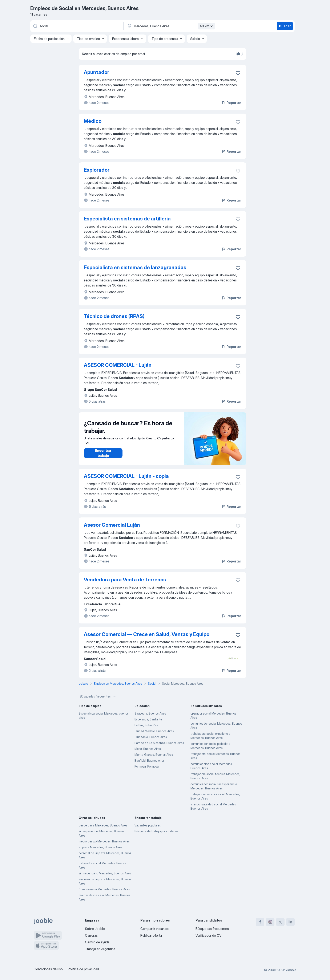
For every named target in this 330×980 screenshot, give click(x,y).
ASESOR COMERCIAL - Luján (118, 365)
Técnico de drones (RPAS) (114, 316)
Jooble (291, 970)
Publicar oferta (151, 935)
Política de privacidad (83, 969)
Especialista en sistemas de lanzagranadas (135, 267)
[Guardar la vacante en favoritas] (238, 73)
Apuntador (96, 72)
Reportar (231, 103)
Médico (93, 121)
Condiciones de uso (48, 969)
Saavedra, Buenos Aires (150, 713)
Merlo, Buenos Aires (148, 749)
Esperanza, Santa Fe (148, 719)
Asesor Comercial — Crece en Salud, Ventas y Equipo (147, 634)
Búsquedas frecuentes (98, 696)
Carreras (91, 935)
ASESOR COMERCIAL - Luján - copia (126, 476)
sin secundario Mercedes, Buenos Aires (105, 873)
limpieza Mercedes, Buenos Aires (100, 847)
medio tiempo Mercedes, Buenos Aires (104, 841)
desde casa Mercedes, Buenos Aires (103, 825)
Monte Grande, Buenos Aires (154, 755)
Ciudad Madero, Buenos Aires (154, 731)
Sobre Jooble (95, 929)
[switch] (240, 54)
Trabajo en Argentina (100, 949)
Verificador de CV (208, 935)
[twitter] (280, 922)
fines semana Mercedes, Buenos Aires (104, 889)
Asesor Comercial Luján (112, 525)
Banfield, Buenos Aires (150, 761)
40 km (207, 26)
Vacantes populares (148, 825)
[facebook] (260, 922)
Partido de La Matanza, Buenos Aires (159, 743)
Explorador (97, 170)
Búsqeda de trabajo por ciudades (156, 831)
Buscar (285, 26)
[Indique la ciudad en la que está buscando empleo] (171, 26)
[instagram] (270, 922)
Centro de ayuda (97, 942)
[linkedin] (290, 922)
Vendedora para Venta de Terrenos (125, 580)
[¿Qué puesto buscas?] (77, 26)
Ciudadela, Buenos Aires (151, 737)
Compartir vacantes (155, 929)
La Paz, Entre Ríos (146, 725)
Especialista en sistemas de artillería (127, 219)
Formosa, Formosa (147, 766)
